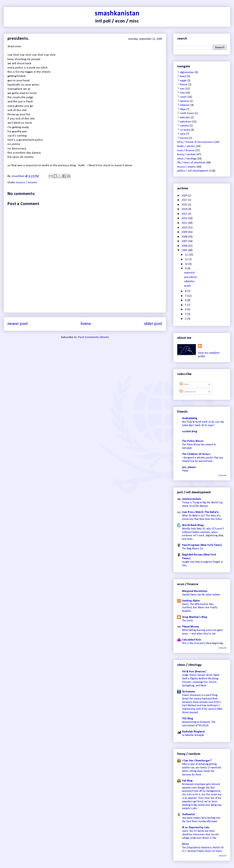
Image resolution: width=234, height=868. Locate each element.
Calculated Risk (191, 640)
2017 (185, 200)
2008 (185, 237)
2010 (185, 228)
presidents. (191, 277)
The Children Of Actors (196, 454)
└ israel (182, 97)
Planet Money (191, 627)
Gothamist (188, 814)
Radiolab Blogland (193, 732)
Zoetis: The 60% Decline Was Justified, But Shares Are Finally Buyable (200, 608)
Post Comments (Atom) (93, 337)
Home (86, 324)
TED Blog (188, 719)
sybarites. (190, 281)
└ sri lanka (184, 130)
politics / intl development (193, 171)
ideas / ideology (187, 159)
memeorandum (192, 499)
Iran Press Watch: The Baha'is (200, 512)
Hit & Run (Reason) (194, 672)
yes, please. (189, 467)
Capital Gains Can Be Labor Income (201, 595)
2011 (185, 223)
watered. (190, 273)
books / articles (186, 146)
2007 (185, 241)
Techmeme (188, 692)
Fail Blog (187, 781)
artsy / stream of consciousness (196, 142)
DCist (185, 844)
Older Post (153, 324)
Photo (185, 471)
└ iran (181, 89)
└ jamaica (183, 101)
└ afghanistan (186, 72)
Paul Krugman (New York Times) (202, 545)
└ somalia (183, 126)
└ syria (181, 134)
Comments (188, 392)
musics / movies (27, 182)
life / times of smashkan (191, 163)
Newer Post (18, 324)
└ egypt (182, 81)
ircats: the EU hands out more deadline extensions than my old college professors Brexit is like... (200, 835)
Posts (185, 385)
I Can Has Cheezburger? (197, 761)
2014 (185, 209)
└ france (182, 85)
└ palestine (184, 122)
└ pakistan (184, 118)
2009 (185, 232)
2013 (185, 214)
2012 (185, 218)
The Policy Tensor (193, 441)
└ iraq (181, 93)
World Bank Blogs (193, 525)
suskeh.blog (190, 432)
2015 (185, 205)
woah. (188, 286)
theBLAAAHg (190, 418)
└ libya (181, 109)
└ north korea (186, 113)
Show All (223, 475)
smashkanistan (117, 14)
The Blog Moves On (193, 549)
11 (187, 259)
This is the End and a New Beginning (202, 643)
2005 (185, 250)
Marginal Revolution (195, 591)
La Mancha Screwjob (193, 735)
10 (187, 264)
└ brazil (182, 76)
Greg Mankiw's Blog (195, 617)
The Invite (188, 621)
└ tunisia (183, 138)
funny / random (186, 155)
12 (187, 255)
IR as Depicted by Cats (196, 828)
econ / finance (186, 151)
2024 (185, 196)
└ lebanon (183, 105)
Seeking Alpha (191, 601)
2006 (185, 246)
